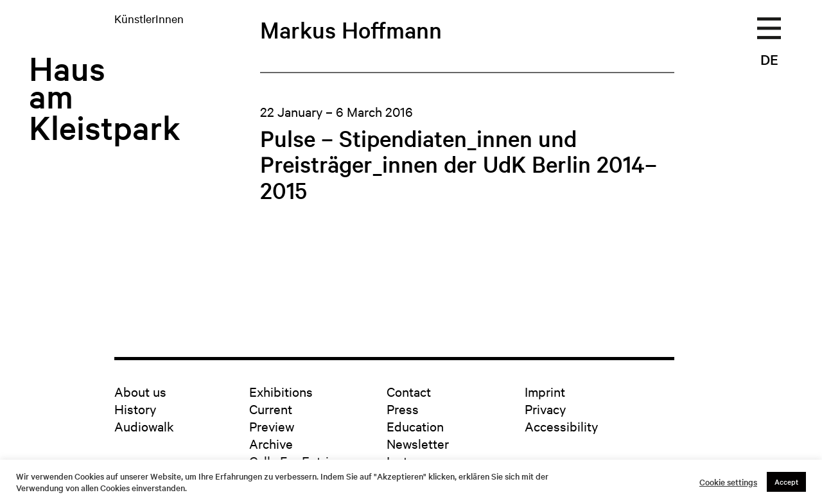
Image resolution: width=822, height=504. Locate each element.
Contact (409, 391)
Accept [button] (786, 482)
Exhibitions (281, 391)
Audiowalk (144, 426)
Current (271, 409)
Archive (271, 443)
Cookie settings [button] (728, 482)
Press (403, 409)
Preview (272, 426)
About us (140, 391)
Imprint (545, 391)
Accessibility (561, 426)
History (135, 409)
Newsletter (418, 443)
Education (415, 426)
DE (769, 59)
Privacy (545, 409)
